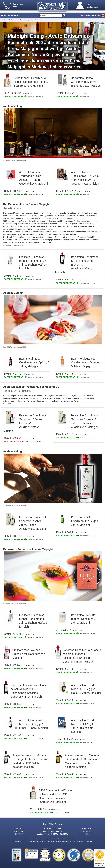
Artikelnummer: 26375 (36, 97)
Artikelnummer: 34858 (88, 704)
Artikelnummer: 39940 (36, 778)
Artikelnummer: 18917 (88, 283)
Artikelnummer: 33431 (36, 708)
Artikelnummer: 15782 (36, 279)
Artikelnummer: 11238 (36, 195)
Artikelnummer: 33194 (36, 669)
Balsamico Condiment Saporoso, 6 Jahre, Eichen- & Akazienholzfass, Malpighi (77, 265)
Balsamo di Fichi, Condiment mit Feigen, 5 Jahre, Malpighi (86, 521)
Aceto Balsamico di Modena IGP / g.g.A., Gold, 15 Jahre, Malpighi (86, 689)
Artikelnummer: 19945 (88, 438)
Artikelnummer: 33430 (88, 672)
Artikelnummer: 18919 (88, 377)
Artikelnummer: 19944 (33, 442)
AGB (87, 834)
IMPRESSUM (87, 829)
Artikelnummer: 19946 (36, 540)
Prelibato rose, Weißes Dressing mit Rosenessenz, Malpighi (29, 654)
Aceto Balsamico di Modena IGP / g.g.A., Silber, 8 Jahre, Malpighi (34, 724)
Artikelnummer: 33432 (62, 813)
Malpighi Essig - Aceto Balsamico (31, 20)
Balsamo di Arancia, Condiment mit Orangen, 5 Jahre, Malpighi (86, 362)
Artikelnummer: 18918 (36, 377)
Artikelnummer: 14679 (88, 97)
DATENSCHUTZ (87, 831)
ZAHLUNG (18, 831)
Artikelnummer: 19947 (88, 536)
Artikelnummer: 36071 (36, 739)
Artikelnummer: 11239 (88, 195)
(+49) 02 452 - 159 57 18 (52, 831)
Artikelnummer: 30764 (88, 634)
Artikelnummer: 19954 (36, 637)
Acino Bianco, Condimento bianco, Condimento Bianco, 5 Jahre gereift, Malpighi (31, 82)
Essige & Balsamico (11, 20)
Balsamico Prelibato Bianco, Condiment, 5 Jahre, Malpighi (84, 619)
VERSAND (18, 829)
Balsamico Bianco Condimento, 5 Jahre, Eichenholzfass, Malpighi (86, 82)
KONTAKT (18, 834)
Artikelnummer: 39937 (88, 743)
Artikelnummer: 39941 (88, 778)
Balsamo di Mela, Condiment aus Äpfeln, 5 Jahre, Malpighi (34, 362)
